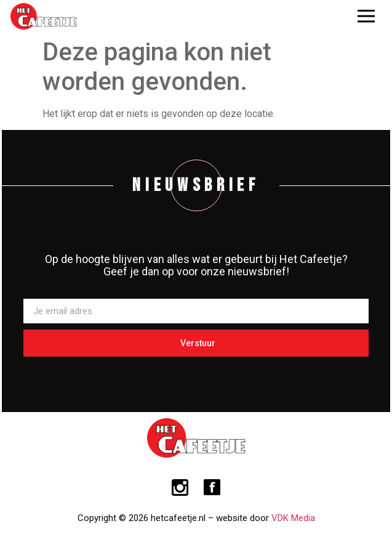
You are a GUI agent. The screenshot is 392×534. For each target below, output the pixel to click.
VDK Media (293, 518)
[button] (366, 16)
